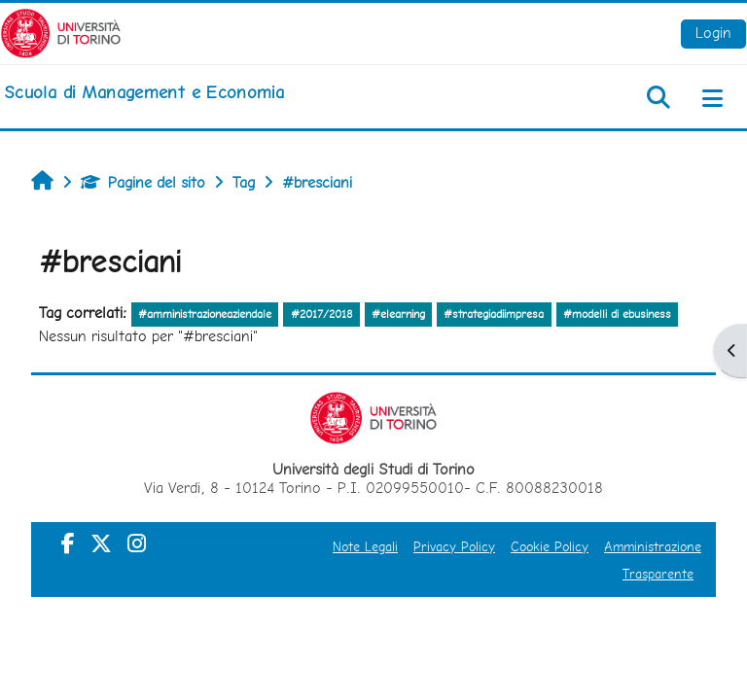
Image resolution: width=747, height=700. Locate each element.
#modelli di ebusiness (617, 314)
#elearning (398, 314)
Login (713, 33)
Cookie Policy (550, 546)
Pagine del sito (143, 182)
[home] (144, 92)
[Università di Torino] (61, 32)
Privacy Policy (454, 546)
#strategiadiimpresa (494, 314)
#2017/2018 (322, 314)
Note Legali (365, 546)
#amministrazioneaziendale (205, 314)
